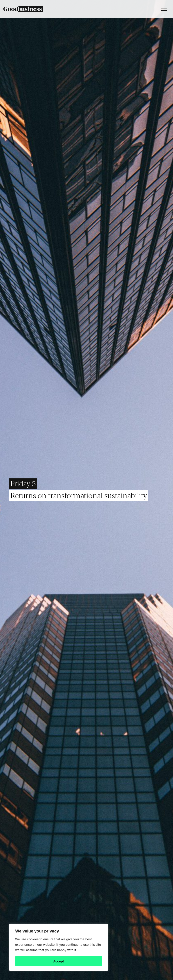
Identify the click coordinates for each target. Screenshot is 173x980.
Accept (59, 961)
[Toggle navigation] (163, 9)
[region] (59, 947)
